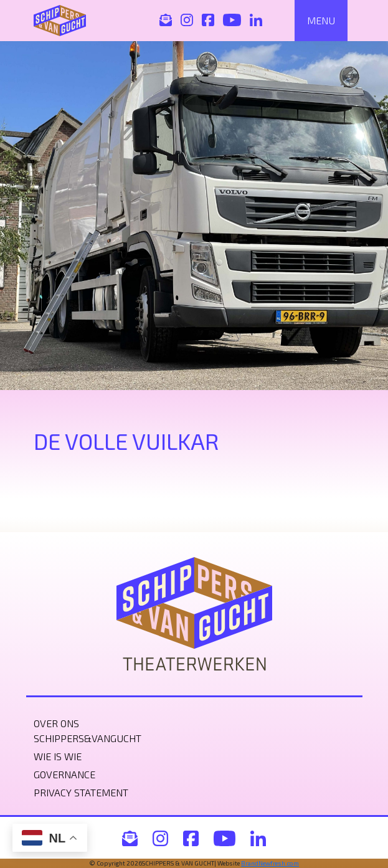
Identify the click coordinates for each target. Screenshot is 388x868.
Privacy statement (81, 792)
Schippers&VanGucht (88, 738)
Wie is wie (58, 756)
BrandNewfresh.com (270, 863)
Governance (64, 774)
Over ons (56, 723)
